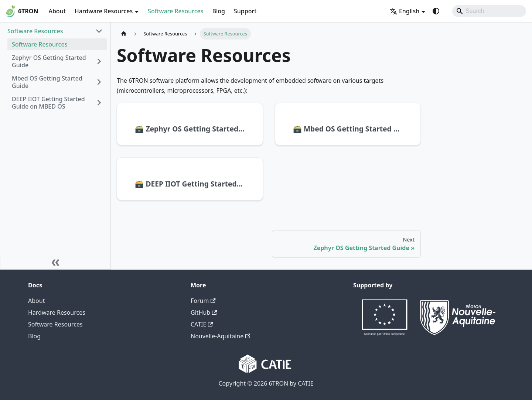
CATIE (202, 324)
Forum (203, 301)
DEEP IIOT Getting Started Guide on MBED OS (48, 103)
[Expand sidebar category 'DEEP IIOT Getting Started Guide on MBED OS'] (99, 103)
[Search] (489, 11)
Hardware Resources (57, 312)
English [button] (405, 11)
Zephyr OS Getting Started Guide (49, 61)
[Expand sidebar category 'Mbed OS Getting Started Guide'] (99, 82)
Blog (219, 11)
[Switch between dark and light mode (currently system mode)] (436, 11)
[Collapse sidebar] (55, 262)
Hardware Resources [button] (104, 11)
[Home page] (124, 34)
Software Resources (175, 11)
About (57, 11)
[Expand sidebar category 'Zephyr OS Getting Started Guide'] (99, 61)
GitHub (204, 312)
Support (245, 11)
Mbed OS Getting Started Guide (47, 82)
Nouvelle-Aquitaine (220, 336)
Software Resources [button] (35, 31)
